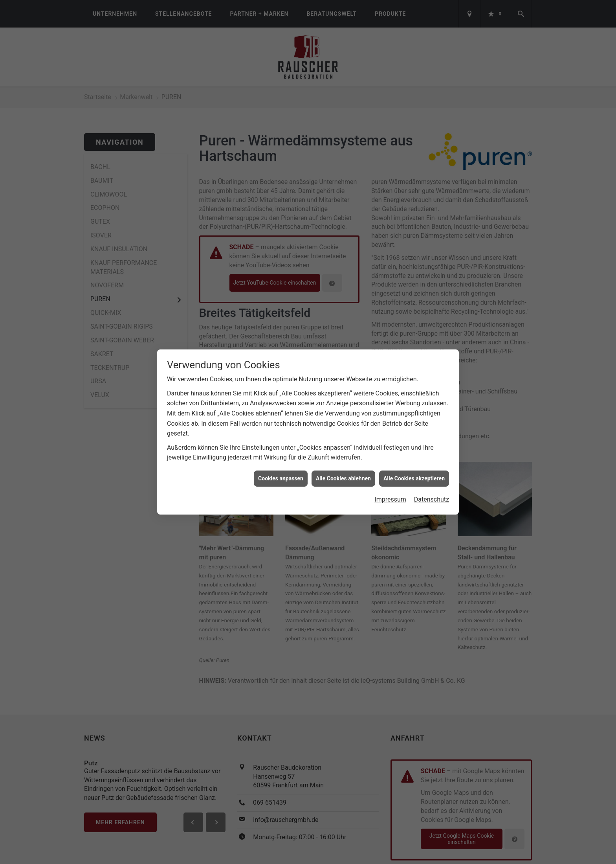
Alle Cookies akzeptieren (414, 471)
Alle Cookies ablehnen (343, 471)
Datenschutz (432, 492)
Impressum (390, 492)
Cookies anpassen (281, 471)
